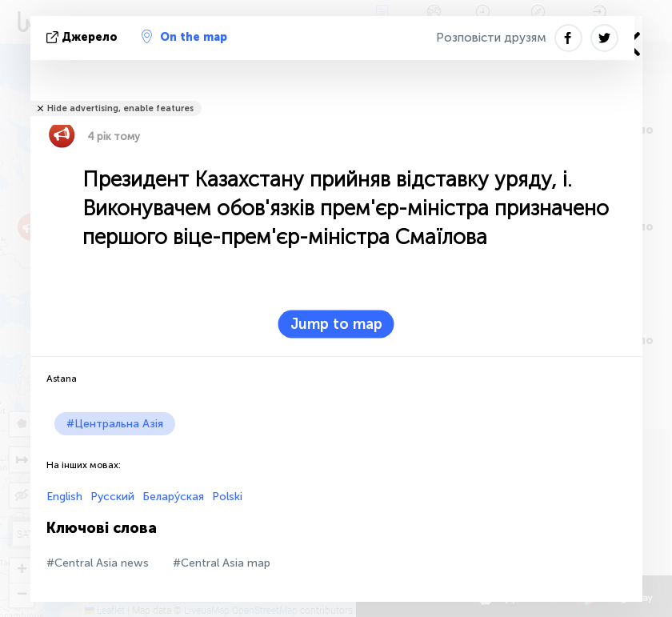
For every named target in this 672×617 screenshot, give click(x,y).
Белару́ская (173, 497)
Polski (227, 497)
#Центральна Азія (115, 424)
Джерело (84, 37)
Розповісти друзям (491, 38)
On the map (184, 37)
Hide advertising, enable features (120, 108)
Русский (112, 497)
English (64, 497)
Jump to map (336, 324)
